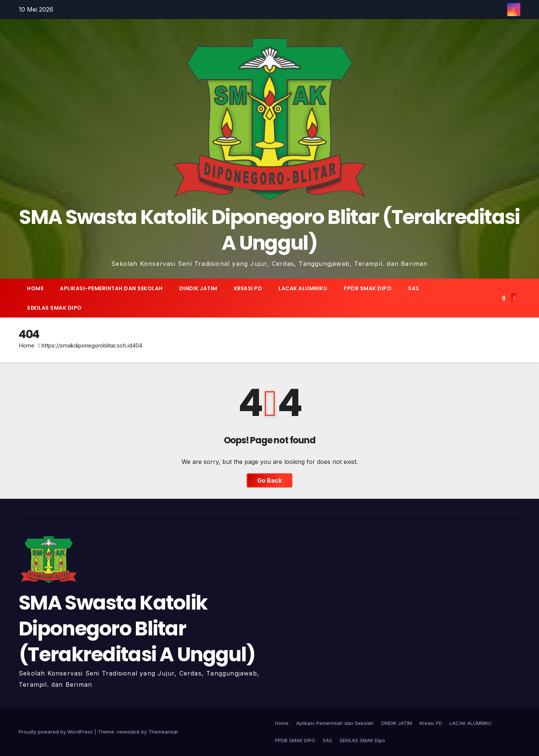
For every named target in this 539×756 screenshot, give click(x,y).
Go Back (269, 480)
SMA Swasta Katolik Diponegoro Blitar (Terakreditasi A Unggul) (269, 230)
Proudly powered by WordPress (57, 732)
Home (35, 288)
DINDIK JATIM (198, 288)
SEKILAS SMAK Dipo (54, 308)
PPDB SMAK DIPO (368, 288)
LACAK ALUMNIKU (303, 288)
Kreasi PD (248, 288)
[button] (504, 298)
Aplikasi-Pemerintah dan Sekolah (111, 288)
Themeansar (163, 732)
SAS (414, 288)
